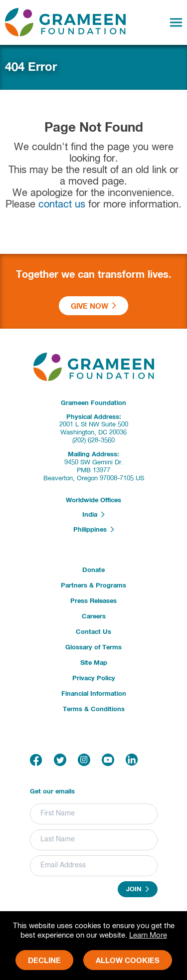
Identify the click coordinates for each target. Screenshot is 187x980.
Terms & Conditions (94, 709)
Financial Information (94, 694)
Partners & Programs (93, 586)
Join (138, 889)
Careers (94, 617)
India (93, 515)
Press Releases (93, 601)
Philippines (94, 530)
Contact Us (93, 632)
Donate (93, 570)
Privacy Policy (94, 679)
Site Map (94, 663)
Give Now (93, 306)
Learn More (148, 935)
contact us (62, 205)
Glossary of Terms (93, 648)
